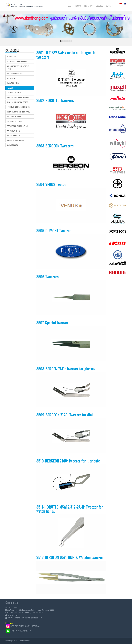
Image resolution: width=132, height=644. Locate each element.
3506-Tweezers (47, 277)
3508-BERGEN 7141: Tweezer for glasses (66, 369)
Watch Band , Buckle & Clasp (18, 126)
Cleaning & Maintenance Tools (18, 102)
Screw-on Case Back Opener (17, 61)
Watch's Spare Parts (14, 121)
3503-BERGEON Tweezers (55, 146)
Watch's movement (14, 136)
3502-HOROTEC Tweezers (55, 100)
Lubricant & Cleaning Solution (18, 107)
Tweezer (10, 88)
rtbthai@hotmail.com (34, 618)
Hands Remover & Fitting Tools (18, 112)
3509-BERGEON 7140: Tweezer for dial (65, 415)
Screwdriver (12, 78)
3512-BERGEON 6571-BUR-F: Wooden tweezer (70, 557)
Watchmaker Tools (14, 116)
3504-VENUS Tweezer (52, 184)
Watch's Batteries (13, 131)
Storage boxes (12, 145)
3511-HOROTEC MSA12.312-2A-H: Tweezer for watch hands (70, 509)
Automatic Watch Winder (16, 140)
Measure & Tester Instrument (18, 97)
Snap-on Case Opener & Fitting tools (18, 67)
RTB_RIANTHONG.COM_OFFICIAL (25, 626)
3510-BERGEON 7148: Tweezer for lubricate (68, 461)
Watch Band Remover (15, 74)
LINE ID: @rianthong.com (21, 631)
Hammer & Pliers (13, 83)
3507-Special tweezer (52, 323)
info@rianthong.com (16, 618)
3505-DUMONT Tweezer (54, 230)
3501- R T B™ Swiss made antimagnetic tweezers (66, 55)
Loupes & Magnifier (14, 93)
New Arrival (11, 57)
